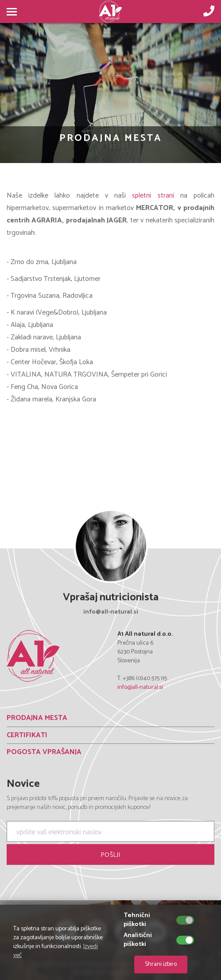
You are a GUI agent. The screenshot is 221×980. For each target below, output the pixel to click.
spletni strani (153, 196)
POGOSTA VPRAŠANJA (44, 752)
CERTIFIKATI (27, 735)
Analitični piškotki (138, 940)
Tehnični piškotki (137, 920)
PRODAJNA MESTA (37, 718)
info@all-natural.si (140, 687)
